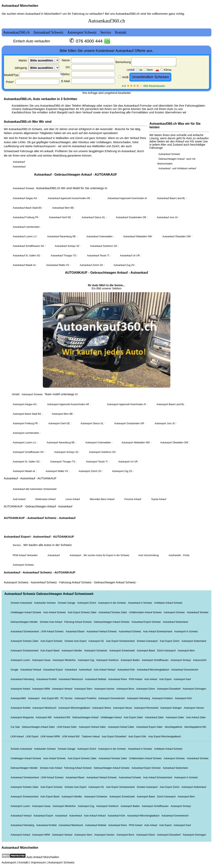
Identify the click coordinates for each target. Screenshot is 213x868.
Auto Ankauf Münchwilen (43, 857)
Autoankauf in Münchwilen (43, 14)
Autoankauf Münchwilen (20, 6)
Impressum (38, 862)
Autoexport (9, 862)
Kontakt (24, 862)
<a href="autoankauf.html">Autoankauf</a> (106, 429)
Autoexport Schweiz (61, 862)
